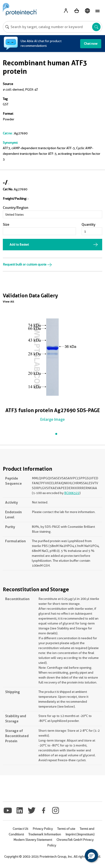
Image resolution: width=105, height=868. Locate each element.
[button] (91, 856)
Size (6, 225)
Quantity (88, 225)
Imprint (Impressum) (80, 834)
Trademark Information (45, 834)
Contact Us (20, 829)
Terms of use (66, 829)
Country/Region (16, 208)
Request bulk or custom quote (27, 264)
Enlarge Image (52, 419)
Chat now (91, 44)
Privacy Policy (43, 829)
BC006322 (72, 493)
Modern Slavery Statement (33, 840)
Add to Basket (19, 244)
